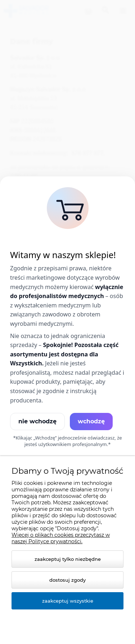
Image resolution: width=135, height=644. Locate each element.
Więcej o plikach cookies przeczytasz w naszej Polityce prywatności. (61, 538)
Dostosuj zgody (67, 580)
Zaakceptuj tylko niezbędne (68, 559)
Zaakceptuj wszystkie (68, 601)
